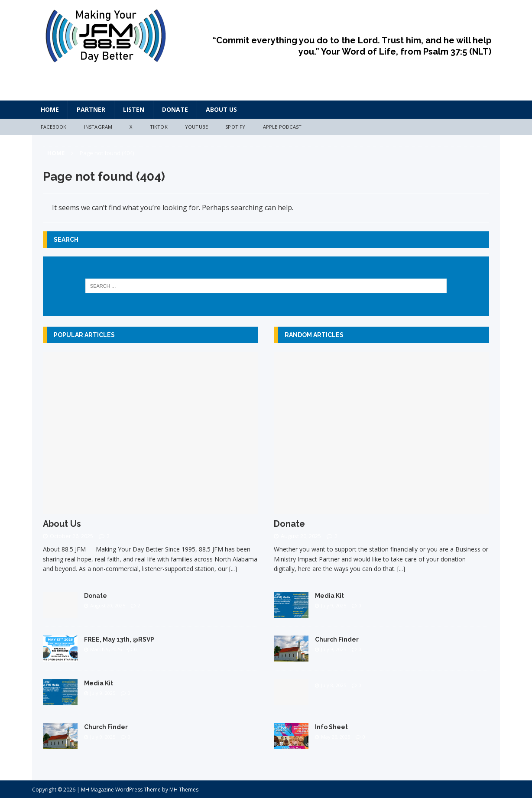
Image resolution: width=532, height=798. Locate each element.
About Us (221, 109)
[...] (233, 569)
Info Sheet (331, 727)
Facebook (54, 127)
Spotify (235, 127)
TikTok (159, 127)
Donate (175, 109)
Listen (134, 109)
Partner (91, 109)
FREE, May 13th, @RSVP (119, 639)
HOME (50, 109)
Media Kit (99, 683)
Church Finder (106, 727)
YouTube (196, 127)
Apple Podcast (282, 127)
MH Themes (184, 790)
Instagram (98, 127)
